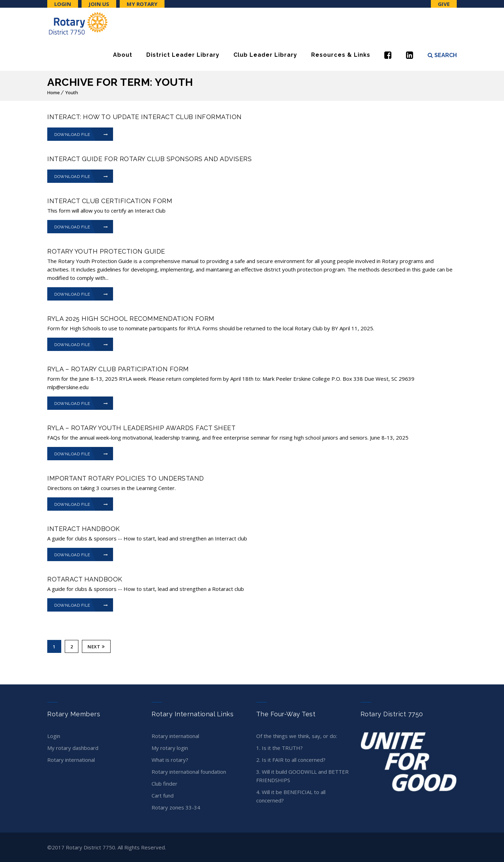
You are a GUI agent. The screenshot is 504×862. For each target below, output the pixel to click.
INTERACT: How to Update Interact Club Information (145, 117)
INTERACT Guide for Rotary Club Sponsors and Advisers (149, 159)
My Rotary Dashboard (73, 748)
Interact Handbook (84, 529)
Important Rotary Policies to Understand (126, 478)
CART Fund (163, 795)
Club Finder (164, 784)
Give (444, 4)
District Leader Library (183, 55)
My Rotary (142, 4)
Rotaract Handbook (85, 579)
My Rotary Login (170, 748)
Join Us (99, 4)
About (123, 55)
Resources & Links (341, 55)
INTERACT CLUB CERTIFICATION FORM (110, 201)
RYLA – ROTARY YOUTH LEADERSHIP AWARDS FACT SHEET (141, 428)
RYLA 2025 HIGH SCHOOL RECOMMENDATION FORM (131, 319)
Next (96, 647)
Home (54, 92)
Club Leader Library (265, 55)
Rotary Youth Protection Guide (106, 251)
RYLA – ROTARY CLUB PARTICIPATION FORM (118, 369)
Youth (72, 92)
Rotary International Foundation (189, 772)
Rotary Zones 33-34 (176, 807)
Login (63, 4)
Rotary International (71, 760)
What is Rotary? (170, 760)
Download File (81, 135)
